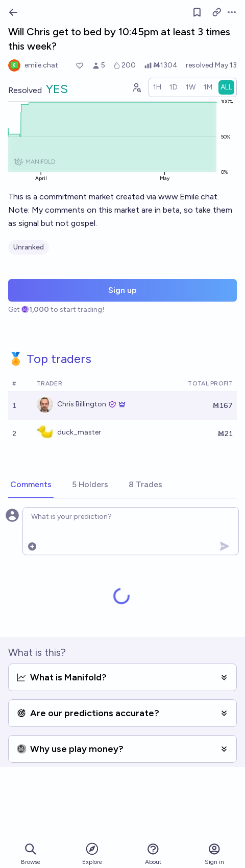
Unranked (29, 247)
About (153, 854)
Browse (31, 854)
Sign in (214, 854)
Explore (92, 853)
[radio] (157, 87)
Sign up (122, 290)
